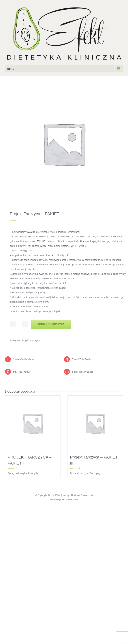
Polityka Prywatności (82, 495)
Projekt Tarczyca (31, 340)
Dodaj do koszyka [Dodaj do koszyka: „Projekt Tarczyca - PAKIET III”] (80, 473)
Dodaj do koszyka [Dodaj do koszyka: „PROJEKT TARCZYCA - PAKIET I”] (17, 473)
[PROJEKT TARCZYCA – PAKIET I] (33, 423)
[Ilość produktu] (19, 324)
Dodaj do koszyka (51, 324)
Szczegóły (33, 473)
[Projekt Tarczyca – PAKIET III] (95, 423)
